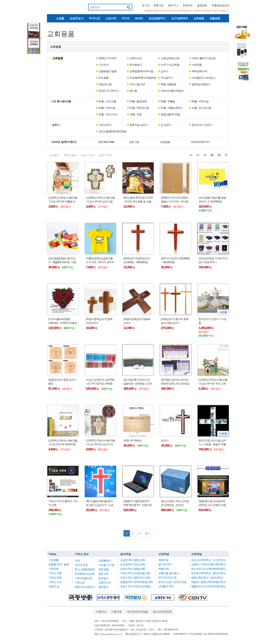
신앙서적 (111, 18)
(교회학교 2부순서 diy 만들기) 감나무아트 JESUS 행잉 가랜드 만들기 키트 (63, 443)
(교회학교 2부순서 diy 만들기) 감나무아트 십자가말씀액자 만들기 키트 (100, 200)
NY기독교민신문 (167, 578)
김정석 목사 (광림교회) (133, 569)
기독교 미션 (55, 582)
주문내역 (187, 5)
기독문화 (53, 569)
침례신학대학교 (200, 578)
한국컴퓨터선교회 (85, 574)
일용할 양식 (55, 564)
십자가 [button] (164, 71)
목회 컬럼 (104, 569)
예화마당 (163, 560)
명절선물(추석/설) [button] (170, 114)
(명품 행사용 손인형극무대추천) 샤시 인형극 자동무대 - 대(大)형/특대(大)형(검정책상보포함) (212, 503)
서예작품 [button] (197, 65)
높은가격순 (106, 155)
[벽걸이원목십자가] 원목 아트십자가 (99, 321)
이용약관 (117, 612)
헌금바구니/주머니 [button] (109, 91)
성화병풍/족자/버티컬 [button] (141, 71)
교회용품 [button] (56, 47)
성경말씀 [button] (165, 142)
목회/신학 (164, 569)
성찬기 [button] (56, 125)
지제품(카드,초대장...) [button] (203, 78)
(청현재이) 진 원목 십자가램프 (62, 382)
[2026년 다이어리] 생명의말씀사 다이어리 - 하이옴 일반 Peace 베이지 (175, 200)
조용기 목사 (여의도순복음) (135, 586)
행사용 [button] (133, 91)
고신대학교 (219, 560)
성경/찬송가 (76, 18)
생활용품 (215, 18)
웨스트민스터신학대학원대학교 (209, 569)
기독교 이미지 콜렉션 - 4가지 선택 (63, 503)
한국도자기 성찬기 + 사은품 (213, 321)
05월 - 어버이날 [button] (107, 108)
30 (191, 155)
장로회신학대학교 (201, 573)
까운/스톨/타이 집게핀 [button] (204, 58)
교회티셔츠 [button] (136, 58)
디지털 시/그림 (106, 565)
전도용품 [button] (103, 78)
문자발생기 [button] (136, 65)
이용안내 (101, 612)
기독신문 (80, 583)
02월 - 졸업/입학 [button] (138, 101)
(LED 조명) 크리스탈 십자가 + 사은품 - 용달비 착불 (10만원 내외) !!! (212, 443)
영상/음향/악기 (157, 18)
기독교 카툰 (55, 573)
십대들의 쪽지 (166, 586)
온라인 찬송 (180, 582)
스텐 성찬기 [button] (105, 125)
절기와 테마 (165, 564)
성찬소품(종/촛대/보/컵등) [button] (113, 131)
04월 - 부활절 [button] (168, 101)
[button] (58, 58)
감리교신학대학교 (201, 560)
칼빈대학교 (217, 578)
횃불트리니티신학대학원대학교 (209, 586)
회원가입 (158, 5)
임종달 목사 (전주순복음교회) (136, 582)
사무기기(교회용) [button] (170, 65)
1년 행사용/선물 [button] (61, 101)
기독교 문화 (55, 578)
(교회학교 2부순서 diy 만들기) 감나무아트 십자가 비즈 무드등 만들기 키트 (100, 443)
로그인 (146, 5)
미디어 (126, 18)
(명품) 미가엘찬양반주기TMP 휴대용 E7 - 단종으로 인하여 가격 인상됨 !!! (138, 503)
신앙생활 (53, 560)
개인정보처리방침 (137, 612)
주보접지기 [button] (167, 78)
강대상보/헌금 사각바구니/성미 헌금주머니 (213, 260)
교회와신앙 (105, 583)
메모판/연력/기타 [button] (200, 142)
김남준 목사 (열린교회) (133, 560)
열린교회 (103, 574)
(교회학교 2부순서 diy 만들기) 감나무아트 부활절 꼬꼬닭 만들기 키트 (63, 200)
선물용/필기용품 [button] (108, 71)
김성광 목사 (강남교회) (133, 564)
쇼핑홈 (60, 18)
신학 (77, 561)
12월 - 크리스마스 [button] (108, 114)
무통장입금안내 (220, 5)
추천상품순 (70, 155)
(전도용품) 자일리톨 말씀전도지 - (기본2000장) (212, 200)
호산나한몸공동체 (85, 569)
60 (198, 155)
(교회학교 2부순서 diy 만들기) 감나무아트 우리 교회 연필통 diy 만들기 (213, 382)
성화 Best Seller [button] (106, 142)
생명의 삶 (54, 586)
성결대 (195, 564)
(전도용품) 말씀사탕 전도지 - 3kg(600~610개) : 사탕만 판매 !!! (62, 260)
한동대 (195, 582)
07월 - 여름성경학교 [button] (172, 108)
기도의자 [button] (103, 65)
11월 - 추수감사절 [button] (201, 108)
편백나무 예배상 (132, 440)
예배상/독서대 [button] (199, 71)
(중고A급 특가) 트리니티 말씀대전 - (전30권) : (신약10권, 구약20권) (138, 382)
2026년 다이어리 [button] (108, 58)
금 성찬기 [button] (166, 125)
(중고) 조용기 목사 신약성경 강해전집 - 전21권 (175, 503)
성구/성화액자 (179, 18)
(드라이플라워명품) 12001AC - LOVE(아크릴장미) (63, 321)
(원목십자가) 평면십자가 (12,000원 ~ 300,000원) (137, 260)
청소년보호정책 (162, 612)
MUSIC (139, 18)
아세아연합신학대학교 (213, 564)
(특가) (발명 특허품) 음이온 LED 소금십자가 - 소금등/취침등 (100, 503)
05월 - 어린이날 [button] (200, 101)
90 (205, 155)
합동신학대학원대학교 (213, 582)
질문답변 (202, 5)
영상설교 (103, 578)
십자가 (165, 440)
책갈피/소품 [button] (105, 84)
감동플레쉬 (105, 561)
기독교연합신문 (83, 578)
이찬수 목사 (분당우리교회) (135, 578)
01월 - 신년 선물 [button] (107, 101)
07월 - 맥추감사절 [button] (139, 108)
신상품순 (54, 155)
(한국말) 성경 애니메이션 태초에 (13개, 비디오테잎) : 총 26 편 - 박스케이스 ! (175, 382)
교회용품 (199, 18)
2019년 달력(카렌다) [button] (64, 142)
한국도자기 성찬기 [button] (202, 125)
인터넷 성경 (81, 565)
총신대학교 (219, 573)
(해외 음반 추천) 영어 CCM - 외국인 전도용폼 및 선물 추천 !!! (138, 200)
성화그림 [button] (134, 142)
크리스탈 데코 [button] (137, 84)
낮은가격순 (88, 155)
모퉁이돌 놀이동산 (169, 573)
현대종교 (103, 587)
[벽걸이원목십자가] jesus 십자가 (137, 321)
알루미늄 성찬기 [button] (139, 125)
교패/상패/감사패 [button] (170, 58)
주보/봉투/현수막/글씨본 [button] (143, 78)
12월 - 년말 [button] (136, 114)
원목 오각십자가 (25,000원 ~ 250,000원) (175, 260)
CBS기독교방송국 (85, 587)
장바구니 (173, 5)
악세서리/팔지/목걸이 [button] (172, 91)
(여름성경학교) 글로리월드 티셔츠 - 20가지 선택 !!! (100, 260)
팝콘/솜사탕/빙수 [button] (201, 84)
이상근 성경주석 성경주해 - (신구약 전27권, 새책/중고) (100, 382)
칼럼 (66, 564)
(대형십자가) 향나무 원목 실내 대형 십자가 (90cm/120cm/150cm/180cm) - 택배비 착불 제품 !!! (176, 321)
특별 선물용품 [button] (168, 84)
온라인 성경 (165, 582)
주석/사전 (94, 18)
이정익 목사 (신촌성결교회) (135, 573)
